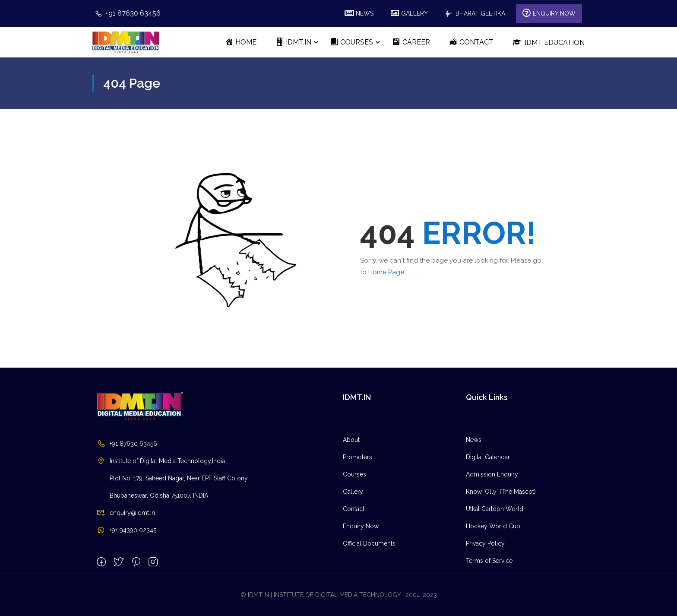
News (474, 497)
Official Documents (369, 601)
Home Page (386, 272)
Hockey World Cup (493, 584)
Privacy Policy (485, 601)
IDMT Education (549, 42)
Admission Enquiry (492, 532)
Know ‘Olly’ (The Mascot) (501, 549)
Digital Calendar (488, 514)
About (351, 497)
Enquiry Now (361, 584)
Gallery (353, 549)
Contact (354, 566)
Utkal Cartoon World (495, 566)
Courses (354, 532)
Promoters (357, 514)
